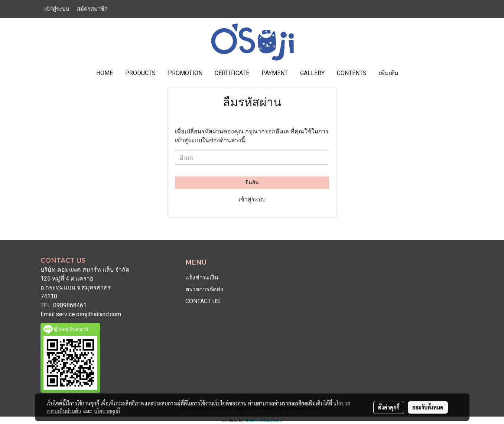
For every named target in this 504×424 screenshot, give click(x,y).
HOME (105, 73)
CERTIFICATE (232, 73)
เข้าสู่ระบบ (57, 9)
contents (352, 73)
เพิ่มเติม (389, 73)
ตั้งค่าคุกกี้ (389, 407)
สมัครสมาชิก (92, 9)
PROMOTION (185, 73)
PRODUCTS (140, 73)
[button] (411, 73)
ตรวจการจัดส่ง (204, 289)
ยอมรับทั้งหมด (428, 407)
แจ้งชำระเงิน (202, 277)
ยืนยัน (252, 182)
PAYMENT (275, 73)
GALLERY (312, 73)
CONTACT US (203, 301)
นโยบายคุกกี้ (107, 411)
